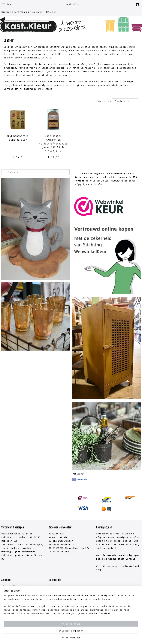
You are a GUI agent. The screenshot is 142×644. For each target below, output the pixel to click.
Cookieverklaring (12, 597)
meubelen (66, 590)
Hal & (53, 608)
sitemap (57, 639)
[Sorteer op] (125, 101)
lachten (22, 611)
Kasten (53, 586)
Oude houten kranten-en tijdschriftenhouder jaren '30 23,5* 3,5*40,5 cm (53, 144)
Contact (6, 12)
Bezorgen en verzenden (28, 12)
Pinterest (78, 474)
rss (66, 639)
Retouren (51, 12)
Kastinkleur (80, 480)
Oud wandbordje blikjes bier (18, 138)
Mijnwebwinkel (111, 639)
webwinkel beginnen (80, 639)
